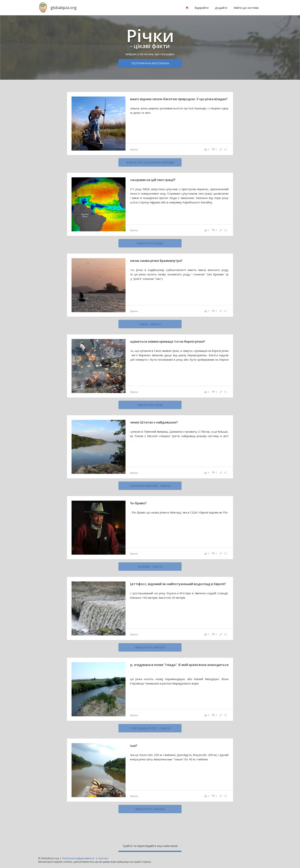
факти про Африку (150, 809)
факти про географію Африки (150, 162)
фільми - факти (150, 567)
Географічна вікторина (150, 63)
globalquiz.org (64, 8)
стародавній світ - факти (150, 728)
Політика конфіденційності (78, 858)
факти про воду (150, 243)
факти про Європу (150, 647)
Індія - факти (150, 324)
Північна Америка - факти (150, 486)
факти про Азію (150, 405)
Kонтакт (103, 858)
